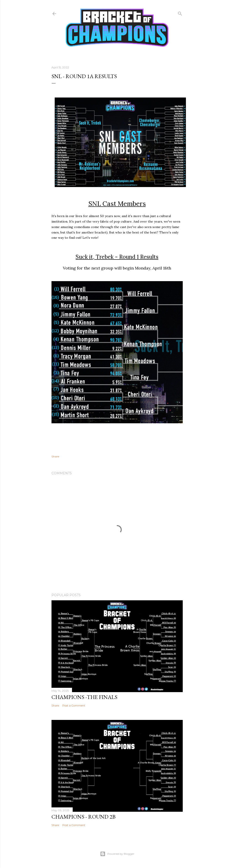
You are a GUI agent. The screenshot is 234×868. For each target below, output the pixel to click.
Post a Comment (74, 705)
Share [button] (55, 456)
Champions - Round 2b (84, 817)
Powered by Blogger (117, 854)
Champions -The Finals (84, 697)
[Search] (180, 13)
